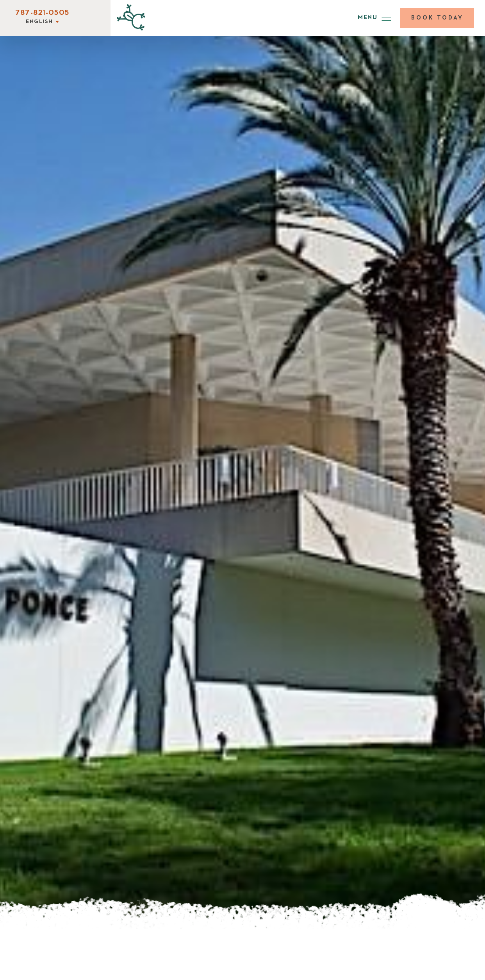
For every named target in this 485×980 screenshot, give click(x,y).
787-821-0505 (42, 13)
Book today (437, 18)
